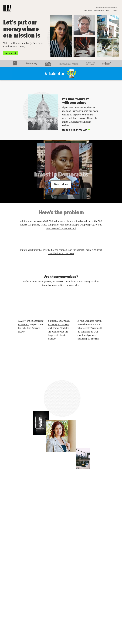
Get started (10, 53)
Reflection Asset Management (107, 8)
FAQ (108, 11)
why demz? (88, 11)
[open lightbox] (61, 184)
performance (99, 11)
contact (114, 11)
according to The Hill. (88, 339)
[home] (7, 8)
